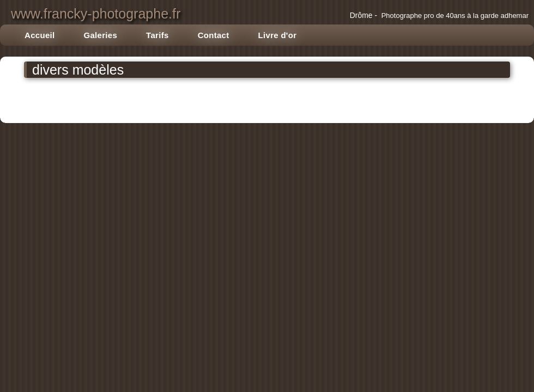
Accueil (40, 35)
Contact (214, 35)
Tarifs (157, 35)
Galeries (100, 35)
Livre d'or (278, 35)
